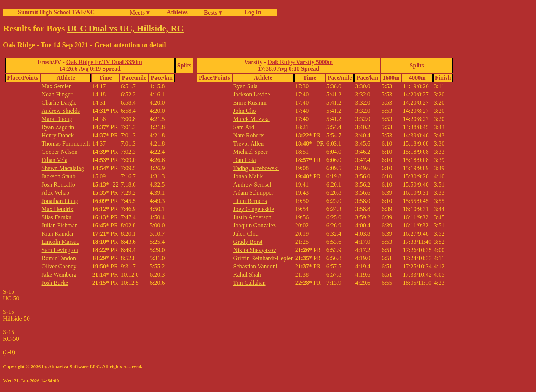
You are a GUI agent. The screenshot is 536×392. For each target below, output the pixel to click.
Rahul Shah (247, 275)
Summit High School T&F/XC (56, 12)
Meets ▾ (139, 12)
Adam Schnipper (253, 193)
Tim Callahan (250, 283)
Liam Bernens (250, 201)
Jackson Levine (252, 94)
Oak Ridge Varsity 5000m (300, 62)
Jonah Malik (248, 176)
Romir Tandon (59, 258)
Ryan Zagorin (58, 127)
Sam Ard (244, 127)
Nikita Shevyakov (255, 250)
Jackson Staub (59, 176)
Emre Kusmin (250, 103)
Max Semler (56, 86)
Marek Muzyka (252, 119)
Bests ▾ (213, 12)
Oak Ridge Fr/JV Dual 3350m (104, 62)
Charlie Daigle (59, 103)
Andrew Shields (61, 111)
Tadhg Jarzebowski (256, 168)
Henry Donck (58, 135)
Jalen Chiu (246, 234)
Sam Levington (60, 250)
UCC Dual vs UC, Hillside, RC (125, 28)
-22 (114, 184)
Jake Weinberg (59, 275)
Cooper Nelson (60, 152)
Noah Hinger (57, 94)
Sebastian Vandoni (255, 266)
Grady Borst (248, 242)
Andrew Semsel (252, 184)
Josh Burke (55, 283)
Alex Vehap (56, 193)
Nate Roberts (249, 135)
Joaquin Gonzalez (255, 225)
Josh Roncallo (58, 184)
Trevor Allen (249, 144)
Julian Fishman (60, 225)
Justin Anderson (253, 217)
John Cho (245, 111)
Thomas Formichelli (66, 144)
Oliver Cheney (59, 266)
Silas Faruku (57, 217)
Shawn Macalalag (63, 168)
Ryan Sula (246, 86)
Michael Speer (251, 152)
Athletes (177, 12)
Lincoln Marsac (60, 242)
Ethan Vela (55, 160)
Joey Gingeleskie (254, 209)
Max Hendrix (58, 209)
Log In (251, 12)
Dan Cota (245, 160)
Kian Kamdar (58, 234)
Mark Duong (57, 119)
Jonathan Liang (60, 201)
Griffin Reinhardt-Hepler (263, 258)
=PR (319, 144)
